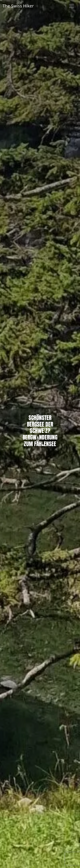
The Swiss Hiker (18, 6)
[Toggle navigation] (71, 6)
